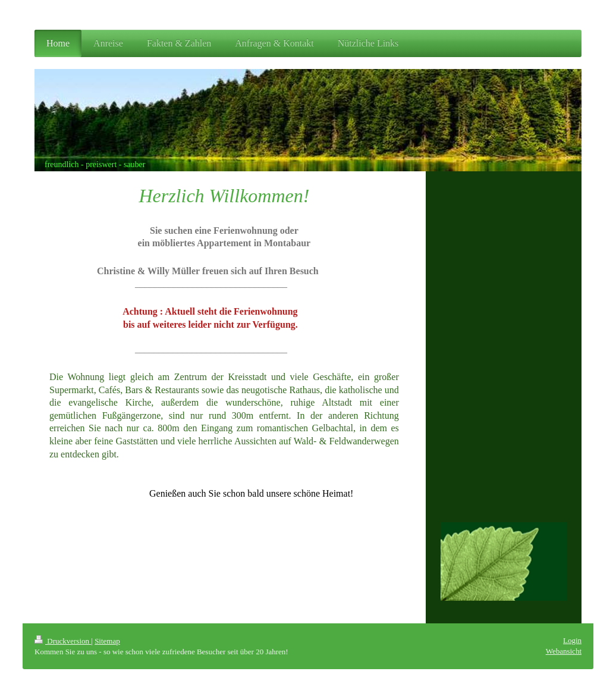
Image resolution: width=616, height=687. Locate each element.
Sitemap (107, 641)
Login (572, 640)
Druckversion (63, 641)
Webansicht (564, 651)
